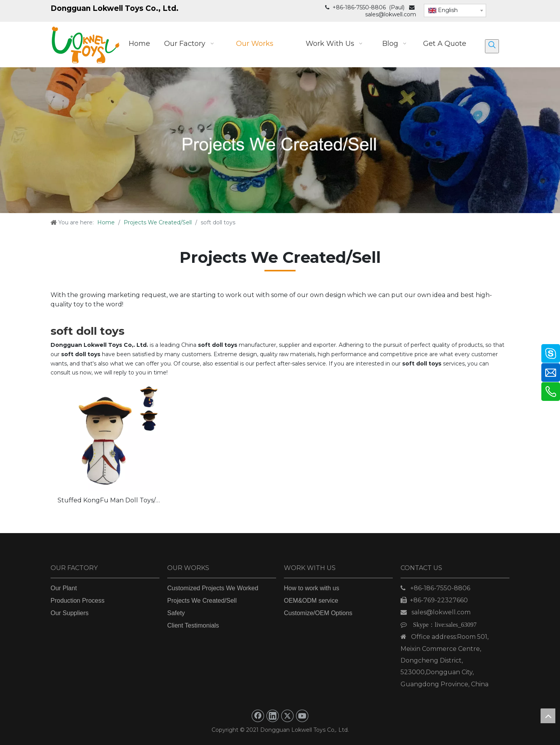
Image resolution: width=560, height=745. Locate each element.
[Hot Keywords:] (492, 46)
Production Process (78, 601)
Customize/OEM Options (318, 613)
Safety (176, 613)
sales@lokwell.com (391, 14)
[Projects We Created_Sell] (280, 140)
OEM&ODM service (311, 601)
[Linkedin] (273, 716)
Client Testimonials (193, 625)
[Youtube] (302, 716)
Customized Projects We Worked (213, 588)
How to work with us (311, 588)
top (548, 716)
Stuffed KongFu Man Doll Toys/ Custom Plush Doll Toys (107, 501)
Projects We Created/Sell (202, 601)
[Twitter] (287, 716)
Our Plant (64, 588)
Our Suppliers (70, 613)
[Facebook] (258, 716)
